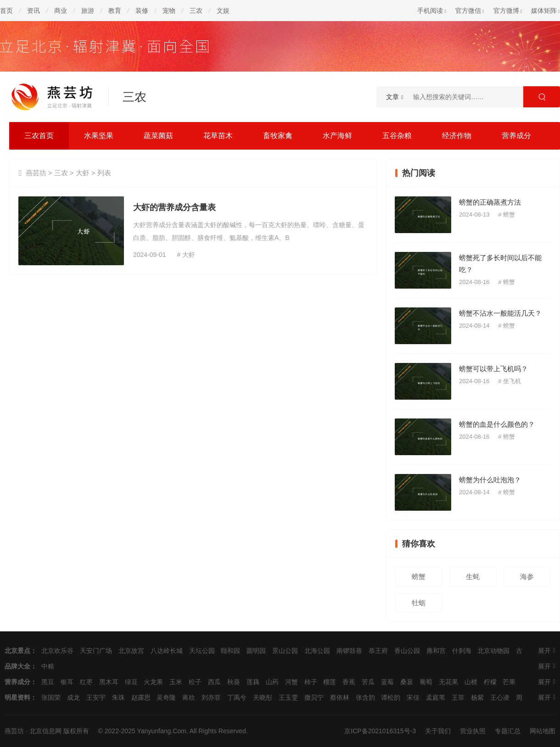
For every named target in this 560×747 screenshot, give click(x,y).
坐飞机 (512, 381)
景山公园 (285, 651)
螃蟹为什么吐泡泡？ (490, 480)
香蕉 (349, 682)
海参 (527, 577)
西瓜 (214, 682)
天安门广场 (96, 651)
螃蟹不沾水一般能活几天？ (500, 313)
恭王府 (378, 651)
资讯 (34, 11)
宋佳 (413, 697)
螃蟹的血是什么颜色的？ (497, 424)
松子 (195, 682)
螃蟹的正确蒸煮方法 (490, 202)
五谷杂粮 (397, 136)
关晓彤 (263, 697)
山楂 (471, 682)
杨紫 (477, 697)
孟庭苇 (436, 697)
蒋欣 (189, 697)
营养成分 (516, 136)
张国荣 (51, 697)
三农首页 (39, 136)
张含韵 (365, 697)
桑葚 (407, 682)
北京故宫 (131, 651)
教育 (115, 11)
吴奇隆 (166, 697)
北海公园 (317, 651)
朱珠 (118, 697)
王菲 (458, 697)
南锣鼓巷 (349, 651)
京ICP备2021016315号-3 (380, 731)
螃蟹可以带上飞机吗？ (493, 369)
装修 (142, 11)
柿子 (311, 682)
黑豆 (48, 682)
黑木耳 (109, 682)
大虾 (83, 173)
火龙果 (153, 682)
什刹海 (462, 651)
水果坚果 (99, 136)
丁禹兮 (237, 697)
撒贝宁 (314, 697)
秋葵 (234, 682)
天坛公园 (202, 651)
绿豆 (131, 682)
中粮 (48, 666)
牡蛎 (419, 603)
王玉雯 (288, 697)
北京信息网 (45, 731)
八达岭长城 (167, 651)
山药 (272, 682)
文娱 (223, 11)
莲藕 (253, 682)
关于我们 (438, 731)
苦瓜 (368, 682)
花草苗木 (218, 136)
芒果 (509, 682)
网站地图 (543, 731)
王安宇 (96, 697)
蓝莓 (387, 682)
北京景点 (17, 651)
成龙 (73, 697)
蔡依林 (340, 697)
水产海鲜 (337, 136)
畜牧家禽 (278, 136)
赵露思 (141, 697)
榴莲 (330, 682)
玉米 (176, 682)
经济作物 (457, 136)
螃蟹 (509, 215)
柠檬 (490, 682)
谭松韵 (391, 697)
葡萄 (426, 682)
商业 (61, 11)
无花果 (448, 682)
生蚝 (473, 577)
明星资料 (17, 697)
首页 (6, 11)
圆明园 (256, 651)
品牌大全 (17, 666)
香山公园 (407, 651)
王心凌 (500, 697)
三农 (196, 11)
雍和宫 (436, 651)
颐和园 (230, 651)
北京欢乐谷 (57, 651)
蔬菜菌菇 (158, 136)
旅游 (88, 11)
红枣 (86, 682)
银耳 (67, 682)
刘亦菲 (211, 697)
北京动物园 (493, 651)
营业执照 (473, 731)
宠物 (169, 11)
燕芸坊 (36, 173)
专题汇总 (508, 731)
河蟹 (291, 682)
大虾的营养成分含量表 (174, 207)
